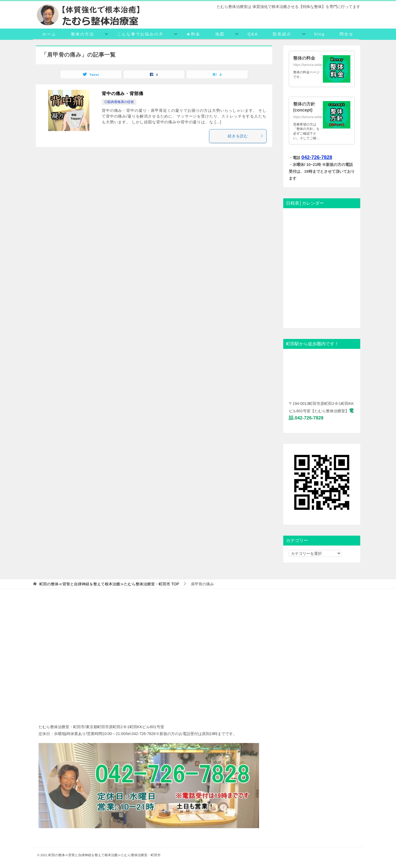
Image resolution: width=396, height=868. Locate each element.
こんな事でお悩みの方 (140, 34)
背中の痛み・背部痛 (123, 94)
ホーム (49, 34)
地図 (220, 34)
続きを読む (246, 136)
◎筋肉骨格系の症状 (119, 102)
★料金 (193, 34)
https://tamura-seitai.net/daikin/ (316, 65)
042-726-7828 (317, 157)
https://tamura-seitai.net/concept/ (317, 117)
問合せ (346, 34)
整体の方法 (82, 34)
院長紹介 (282, 34)
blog (320, 34)
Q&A (253, 34)
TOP (109, 584)
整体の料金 (304, 58)
